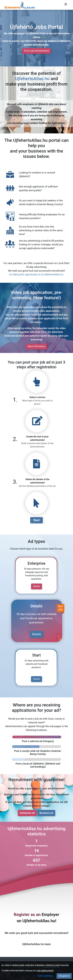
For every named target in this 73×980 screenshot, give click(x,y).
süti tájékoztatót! (45, 971)
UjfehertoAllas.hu (32, 79)
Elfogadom (64, 976)
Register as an (27, 914)
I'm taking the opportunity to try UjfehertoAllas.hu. (37, 274)
